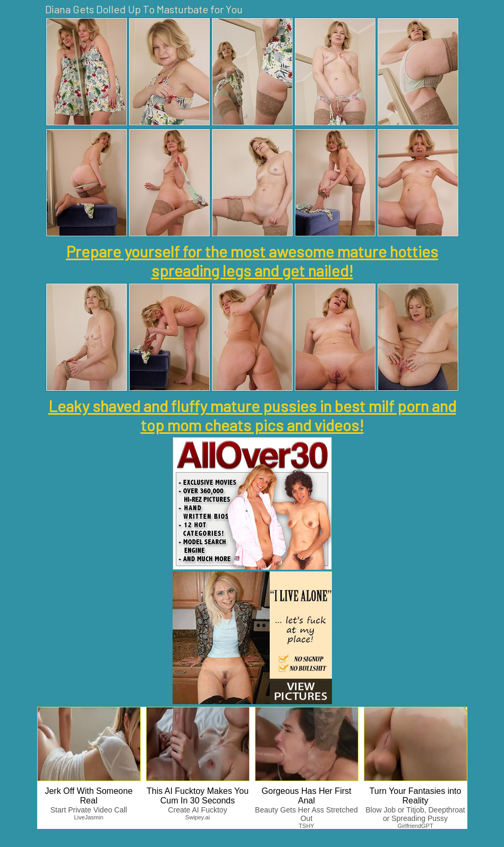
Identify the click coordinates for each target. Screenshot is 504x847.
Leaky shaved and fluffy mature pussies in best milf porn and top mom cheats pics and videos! (252, 415)
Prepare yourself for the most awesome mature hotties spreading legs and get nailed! (252, 261)
